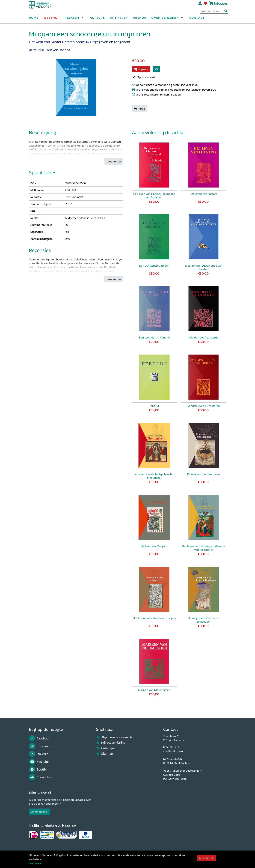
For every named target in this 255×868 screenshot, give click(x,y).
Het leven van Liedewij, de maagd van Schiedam (154, 195)
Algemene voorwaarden (115, 737)
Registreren (200, 5)
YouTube (39, 762)
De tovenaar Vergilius (154, 546)
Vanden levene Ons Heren (204, 406)
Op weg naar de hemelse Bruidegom (204, 620)
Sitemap (104, 754)
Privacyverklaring (111, 743)
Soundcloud (41, 777)
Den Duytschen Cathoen (154, 266)
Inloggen (221, 5)
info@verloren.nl (173, 751)
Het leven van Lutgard (204, 194)
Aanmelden (38, 812)
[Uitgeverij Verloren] (46, 8)
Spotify (38, 769)
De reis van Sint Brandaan (204, 474)
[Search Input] (214, 13)
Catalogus (106, 748)
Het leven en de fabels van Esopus (154, 618)
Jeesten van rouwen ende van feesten (204, 267)
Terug (140, 109)
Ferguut (154, 406)
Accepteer (205, 858)
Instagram (40, 746)
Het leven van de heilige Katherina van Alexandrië (204, 548)
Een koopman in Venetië (154, 337)
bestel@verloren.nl (175, 778)
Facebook (39, 738)
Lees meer (35, 863)
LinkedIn (39, 754)
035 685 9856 (172, 747)
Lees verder (114, 161)
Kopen (140, 69)
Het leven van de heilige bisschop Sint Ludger (154, 476)
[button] (82, 19)
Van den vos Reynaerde (204, 337)
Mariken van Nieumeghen (154, 690)
